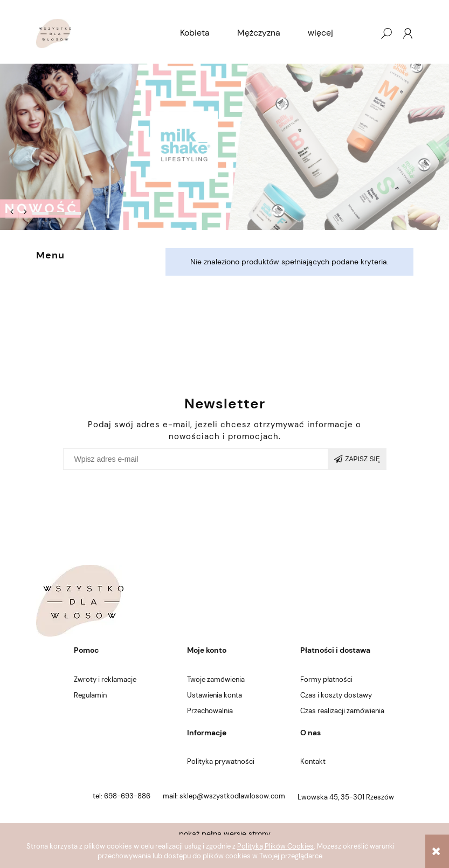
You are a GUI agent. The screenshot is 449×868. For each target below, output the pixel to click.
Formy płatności (326, 679)
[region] (224, 147)
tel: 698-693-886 (122, 796)
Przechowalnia (210, 711)
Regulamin (90, 695)
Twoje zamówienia (216, 679)
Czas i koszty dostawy (336, 695)
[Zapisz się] (357, 459)
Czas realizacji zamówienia (342, 711)
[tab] (40, 213)
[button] (12, 211)
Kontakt (313, 761)
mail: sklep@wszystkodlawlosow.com (224, 796)
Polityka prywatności (221, 761)
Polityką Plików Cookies (275, 846)
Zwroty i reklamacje (105, 679)
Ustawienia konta (215, 695)
